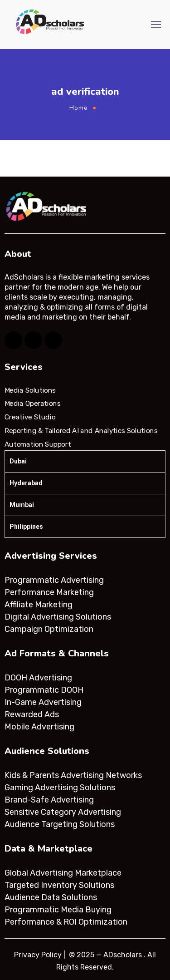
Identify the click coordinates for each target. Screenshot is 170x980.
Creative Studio (30, 417)
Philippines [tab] (26, 527)
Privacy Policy (38, 955)
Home (79, 108)
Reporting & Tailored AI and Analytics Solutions (81, 431)
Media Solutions (30, 390)
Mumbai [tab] (22, 505)
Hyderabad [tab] (26, 483)
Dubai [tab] (18, 461)
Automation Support (38, 444)
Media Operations (33, 404)
